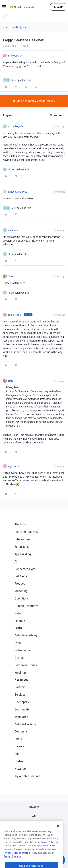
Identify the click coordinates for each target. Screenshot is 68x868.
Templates (21, 717)
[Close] (58, 837)
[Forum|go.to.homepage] (22, 7)
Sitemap (34, 825)
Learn (18, 628)
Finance (20, 621)
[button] (4, 8)
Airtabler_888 (16, 126)
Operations (22, 598)
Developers (22, 702)
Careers (19, 746)
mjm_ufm (14, 466)
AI (16, 562)
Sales (18, 613)
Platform (20, 524)
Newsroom (21, 769)
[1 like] (16, 169)
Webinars (20, 673)
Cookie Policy (48, 853)
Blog (17, 754)
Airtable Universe (25, 724)
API (34, 816)
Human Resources (26, 606)
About (18, 739)
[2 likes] (17, 80)
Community (22, 709)
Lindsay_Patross (18, 192)
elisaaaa (13, 230)
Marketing (21, 591)
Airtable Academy (26, 635)
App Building (23, 554)
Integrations (22, 539)
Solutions (21, 576)
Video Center (23, 650)
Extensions (22, 547)
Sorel (11, 276)
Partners (20, 687)
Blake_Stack (15, 55)
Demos (19, 658)
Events (19, 643)
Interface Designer (16, 27)
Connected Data (25, 569)
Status (19, 761)
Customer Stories (26, 665)
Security (34, 807)
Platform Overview (26, 532)
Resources (21, 680)
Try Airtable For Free (27, 776)
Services (20, 695)
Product (20, 584)
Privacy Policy (11, 864)
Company (21, 731)
